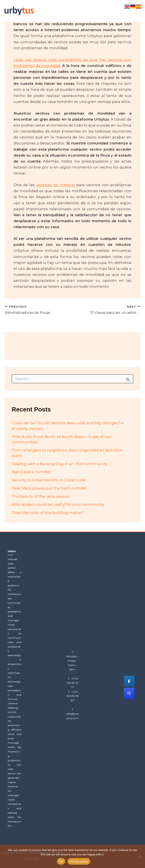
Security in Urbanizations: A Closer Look (49, 480)
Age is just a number (31, 472)
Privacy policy (79, 861)
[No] (139, 856)
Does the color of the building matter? (48, 513)
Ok (61, 861)
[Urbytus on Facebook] (129, 681)
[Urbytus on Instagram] (129, 693)
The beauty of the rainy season (41, 496)
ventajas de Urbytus (55, 185)
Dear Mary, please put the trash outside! (49, 488)
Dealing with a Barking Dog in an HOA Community (60, 464)
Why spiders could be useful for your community (58, 504)
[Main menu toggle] (136, 11)
